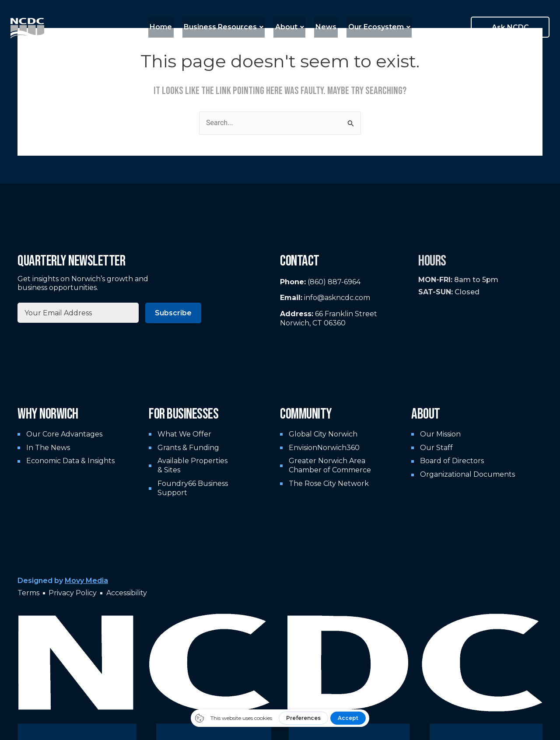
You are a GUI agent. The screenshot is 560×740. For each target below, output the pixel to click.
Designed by (63, 581)
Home (167, 27)
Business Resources (227, 27)
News (323, 27)
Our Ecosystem (374, 27)
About (290, 27)
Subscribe (173, 313)
